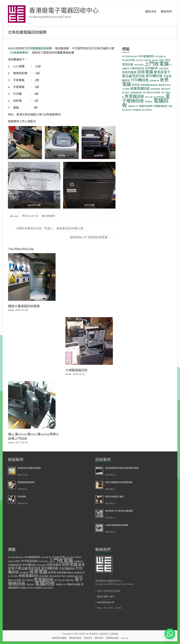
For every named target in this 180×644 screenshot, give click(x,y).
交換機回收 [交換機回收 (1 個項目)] (78, 561)
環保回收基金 (75, 638)
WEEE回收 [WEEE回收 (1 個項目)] (139, 65)
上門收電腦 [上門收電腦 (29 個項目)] (157, 64)
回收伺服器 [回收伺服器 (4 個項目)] (129, 72)
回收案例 (50, 216)
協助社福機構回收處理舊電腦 (119, 482)
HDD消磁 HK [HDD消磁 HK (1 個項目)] (160, 56)
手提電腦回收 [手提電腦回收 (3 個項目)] (67, 568)
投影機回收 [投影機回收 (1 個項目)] (154, 81)
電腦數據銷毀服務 (26, 482)
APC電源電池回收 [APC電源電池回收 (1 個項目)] (130, 56)
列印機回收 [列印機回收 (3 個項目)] (152, 68)
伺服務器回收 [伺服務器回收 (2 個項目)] (137, 68)
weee (16, 216)
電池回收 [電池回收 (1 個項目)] (149, 102)
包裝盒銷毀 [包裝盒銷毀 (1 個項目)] (164, 68)
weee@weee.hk (106, 602)
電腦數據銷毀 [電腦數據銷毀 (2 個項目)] (160, 106)
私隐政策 (104, 634)
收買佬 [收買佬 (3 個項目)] (136, 85)
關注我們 (99, 638)
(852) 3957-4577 (106, 597)
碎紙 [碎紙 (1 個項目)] (144, 93)
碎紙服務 (22, 497)
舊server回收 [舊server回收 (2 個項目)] (154, 92)
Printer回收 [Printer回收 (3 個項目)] (128, 60)
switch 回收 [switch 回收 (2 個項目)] (158, 60)
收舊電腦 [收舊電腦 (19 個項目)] (39, 572)
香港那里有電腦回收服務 (29, 468)
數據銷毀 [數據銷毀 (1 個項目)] (154, 85)
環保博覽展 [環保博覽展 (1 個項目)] (155, 89)
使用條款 (94, 634)
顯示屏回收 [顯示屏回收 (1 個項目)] (147, 110)
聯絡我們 (166, 11)
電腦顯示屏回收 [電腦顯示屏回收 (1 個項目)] (27, 588)
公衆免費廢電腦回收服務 (117, 525)
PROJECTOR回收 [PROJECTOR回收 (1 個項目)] (144, 60)
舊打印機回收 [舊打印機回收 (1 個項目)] (28, 580)
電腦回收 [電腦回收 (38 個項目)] (45, 583)
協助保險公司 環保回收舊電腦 (91, 237)
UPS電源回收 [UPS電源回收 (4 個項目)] (29, 561)
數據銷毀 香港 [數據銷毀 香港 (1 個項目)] (165, 85)
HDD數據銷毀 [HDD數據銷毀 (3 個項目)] (146, 56)
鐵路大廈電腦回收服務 (24, 306)
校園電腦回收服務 (41, 48)
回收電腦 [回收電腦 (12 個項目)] (145, 72)
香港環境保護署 (59, 638)
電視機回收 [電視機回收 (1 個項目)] (137, 110)
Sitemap (125, 638)
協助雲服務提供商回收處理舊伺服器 (122, 468)
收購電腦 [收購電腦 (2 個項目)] (145, 85)
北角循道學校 (19, 52)
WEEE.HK (84, 634)
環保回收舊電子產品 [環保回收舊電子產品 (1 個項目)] (57, 576)
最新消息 (151, 11)
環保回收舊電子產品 (114, 497)
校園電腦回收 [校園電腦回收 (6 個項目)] (140, 88)
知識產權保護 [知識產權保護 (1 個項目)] (136, 93)
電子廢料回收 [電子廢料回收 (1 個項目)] (159, 97)
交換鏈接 (114, 634)
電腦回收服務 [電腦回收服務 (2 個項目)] (146, 106)
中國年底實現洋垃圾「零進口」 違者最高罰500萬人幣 (48, 228)
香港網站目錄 (112, 638)
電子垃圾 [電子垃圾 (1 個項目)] (149, 97)
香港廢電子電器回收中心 (64, 10)
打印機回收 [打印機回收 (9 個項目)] (140, 80)
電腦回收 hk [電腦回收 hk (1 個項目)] (133, 106)
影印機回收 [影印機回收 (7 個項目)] (154, 76)
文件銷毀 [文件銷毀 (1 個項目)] (126, 89)
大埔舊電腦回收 (76, 370)
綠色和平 (88, 638)
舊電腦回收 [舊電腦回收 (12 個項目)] (134, 96)
